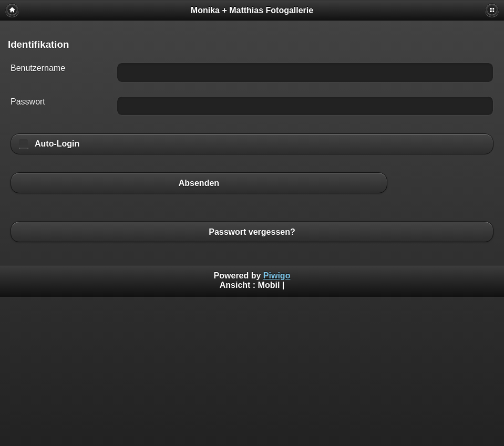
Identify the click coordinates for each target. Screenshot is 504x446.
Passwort (28, 102)
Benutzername (38, 68)
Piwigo (277, 276)
